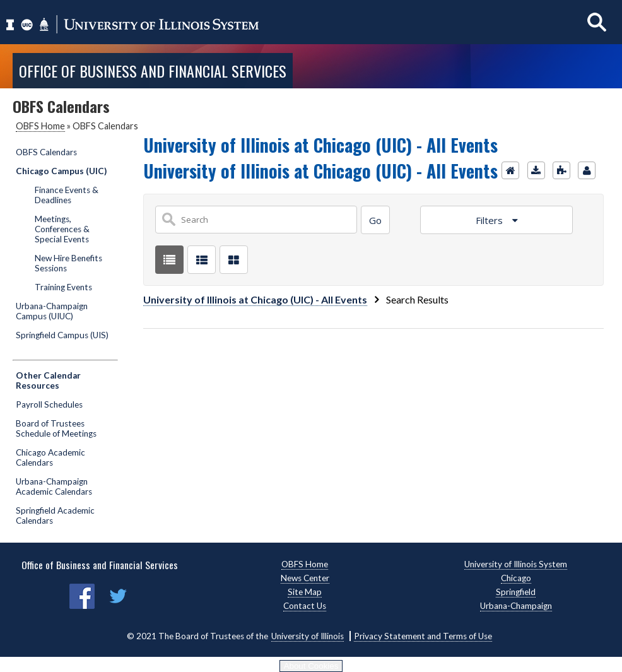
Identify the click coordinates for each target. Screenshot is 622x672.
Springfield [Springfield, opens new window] (516, 592)
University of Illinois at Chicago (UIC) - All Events (255, 299)
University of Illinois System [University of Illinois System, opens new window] (516, 564)
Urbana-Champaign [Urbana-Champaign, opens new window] (516, 606)
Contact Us (305, 606)
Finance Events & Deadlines (67, 195)
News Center (305, 578)
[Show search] (597, 22)
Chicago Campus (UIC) (61, 171)
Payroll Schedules (49, 404)
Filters (490, 220)
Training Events (63, 287)
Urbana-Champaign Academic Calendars (54, 486)
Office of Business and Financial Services (153, 71)
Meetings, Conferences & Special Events (62, 229)
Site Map (305, 592)
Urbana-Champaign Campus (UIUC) (52, 311)
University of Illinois (308, 636)
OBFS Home (40, 126)
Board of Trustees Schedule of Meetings (56, 428)
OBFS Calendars (46, 152)
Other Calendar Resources (48, 380)
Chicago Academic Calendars (50, 457)
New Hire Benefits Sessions (68, 263)
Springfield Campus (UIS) (62, 335)
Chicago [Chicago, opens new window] (516, 578)
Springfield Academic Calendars (55, 516)
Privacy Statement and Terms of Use (423, 636)
